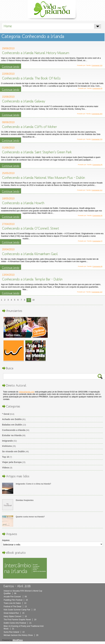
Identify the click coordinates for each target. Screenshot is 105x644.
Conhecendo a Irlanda (14, 430)
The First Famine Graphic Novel (20, 620)
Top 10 (6, 457)
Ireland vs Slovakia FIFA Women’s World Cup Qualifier (23, 592)
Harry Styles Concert (15, 616)
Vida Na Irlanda (53, 10)
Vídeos (6, 468)
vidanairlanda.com (27, 392)
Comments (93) (97, 114)
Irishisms (7, 446)
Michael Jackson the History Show (21, 635)
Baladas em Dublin (12, 425)
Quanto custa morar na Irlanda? (30, 517)
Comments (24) (97, 292)
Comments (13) (97, 65)
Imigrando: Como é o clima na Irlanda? (33, 484)
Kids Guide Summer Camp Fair (20, 610)
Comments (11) (97, 190)
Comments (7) (98, 241)
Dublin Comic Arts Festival (18, 623)
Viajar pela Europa (12, 462)
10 (33, 300)
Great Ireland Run (14, 613)
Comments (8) (98, 88)
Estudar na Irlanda (12, 435)
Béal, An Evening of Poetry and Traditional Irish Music (24, 627)
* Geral (6, 414)
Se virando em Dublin (13, 451)
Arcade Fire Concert (15, 597)
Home (8, 26)
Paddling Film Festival (16, 600)
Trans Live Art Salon (15, 603)
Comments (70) (97, 139)
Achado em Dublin (12, 419)
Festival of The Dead (15, 607)
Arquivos (6, 540)
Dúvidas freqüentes (25, 500)
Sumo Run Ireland (14, 632)
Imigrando (7, 441)
